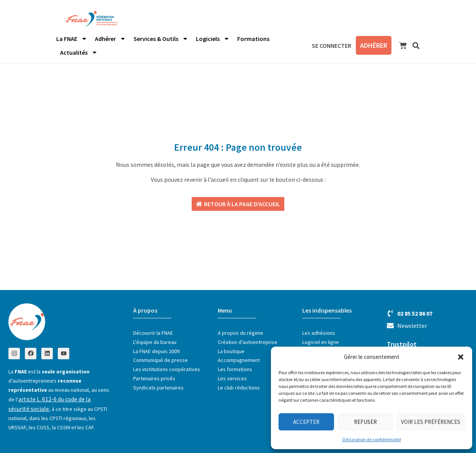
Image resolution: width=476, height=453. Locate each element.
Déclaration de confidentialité (372, 439)
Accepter (306, 422)
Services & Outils (161, 39)
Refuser (365, 422)
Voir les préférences (431, 422)
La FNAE (72, 39)
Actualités (79, 52)
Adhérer (110, 39)
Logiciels (213, 39)
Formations (253, 39)
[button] (461, 357)
